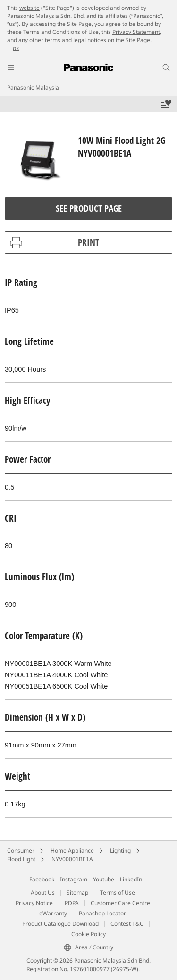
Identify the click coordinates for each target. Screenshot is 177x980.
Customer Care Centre (120, 903)
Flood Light (21, 859)
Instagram (74, 879)
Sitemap (77, 893)
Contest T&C (127, 924)
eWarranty (53, 913)
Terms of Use (118, 893)
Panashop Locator (102, 913)
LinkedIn (131, 879)
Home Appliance (72, 851)
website (29, 8)
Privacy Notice (34, 903)
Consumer (21, 851)
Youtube (104, 879)
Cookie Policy (88, 934)
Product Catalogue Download (60, 924)
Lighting (120, 851)
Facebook (42, 879)
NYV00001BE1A (72, 859)
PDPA (72, 903)
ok (16, 48)
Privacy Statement (136, 32)
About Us (43, 893)
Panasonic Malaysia (33, 87)
